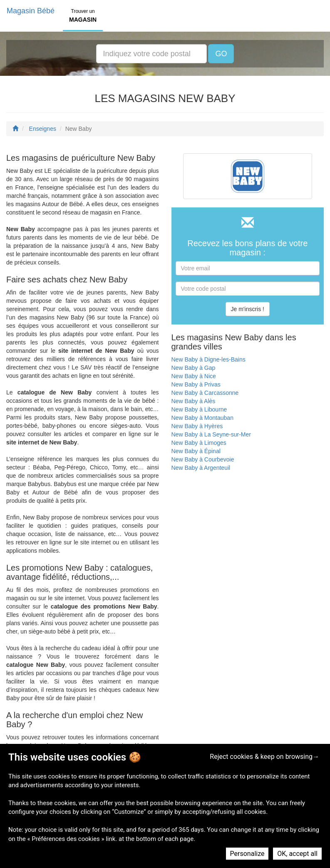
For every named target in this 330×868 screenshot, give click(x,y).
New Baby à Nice (194, 376)
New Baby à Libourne (199, 409)
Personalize (247, 854)
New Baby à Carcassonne (205, 393)
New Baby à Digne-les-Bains (208, 359)
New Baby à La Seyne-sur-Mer (211, 434)
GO (221, 54)
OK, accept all (297, 854)
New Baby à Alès (194, 401)
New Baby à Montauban (202, 418)
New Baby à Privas (196, 384)
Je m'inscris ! (248, 309)
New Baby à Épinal (196, 451)
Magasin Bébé (31, 11)
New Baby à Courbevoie (203, 459)
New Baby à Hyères (197, 426)
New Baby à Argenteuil (201, 468)
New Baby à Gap (194, 368)
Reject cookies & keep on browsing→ (264, 757)
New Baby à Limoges (199, 443)
